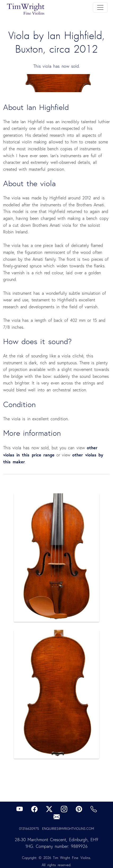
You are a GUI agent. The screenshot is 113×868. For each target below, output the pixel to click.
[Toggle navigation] (100, 7)
